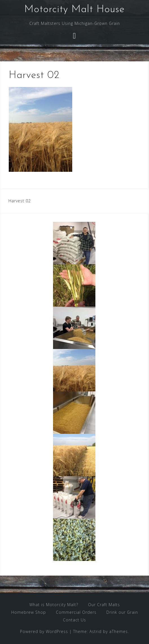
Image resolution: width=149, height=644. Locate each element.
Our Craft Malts (104, 605)
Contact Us (74, 620)
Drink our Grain (122, 612)
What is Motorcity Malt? (54, 605)
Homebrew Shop (29, 612)
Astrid (96, 631)
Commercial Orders (76, 612)
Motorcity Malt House (74, 10)
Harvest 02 (20, 201)
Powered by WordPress (44, 631)
